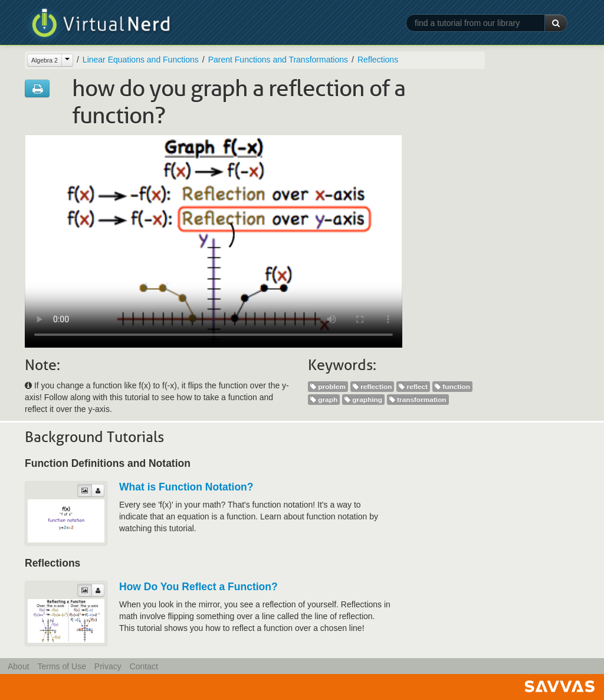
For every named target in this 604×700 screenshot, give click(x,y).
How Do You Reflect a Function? (198, 587)
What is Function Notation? (186, 487)
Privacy (108, 666)
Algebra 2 (45, 60)
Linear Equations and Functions (141, 60)
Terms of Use (61, 666)
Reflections (378, 60)
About (19, 666)
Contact (144, 666)
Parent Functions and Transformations (278, 60)
